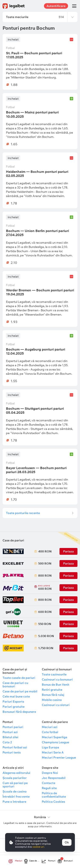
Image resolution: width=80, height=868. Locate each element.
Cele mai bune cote (16, 696)
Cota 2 (7, 742)
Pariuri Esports (13, 702)
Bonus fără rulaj (53, 695)
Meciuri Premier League (59, 758)
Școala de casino (15, 791)
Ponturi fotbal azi (15, 747)
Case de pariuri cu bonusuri (15, 685)
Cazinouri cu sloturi (56, 705)
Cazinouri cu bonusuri (57, 679)
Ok (67, 842)
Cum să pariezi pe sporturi (15, 785)
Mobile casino (52, 700)
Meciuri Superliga (55, 737)
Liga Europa (50, 747)
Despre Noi (50, 773)
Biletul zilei (10, 737)
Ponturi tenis (12, 752)
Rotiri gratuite (52, 690)
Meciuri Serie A (53, 752)
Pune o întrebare (14, 802)
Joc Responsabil (54, 778)
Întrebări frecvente (16, 797)
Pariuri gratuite (14, 707)
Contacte (49, 783)
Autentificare (56, 6)
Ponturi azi (10, 732)
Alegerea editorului (16, 773)
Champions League (55, 742)
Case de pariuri (13, 540)
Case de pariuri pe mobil (20, 691)
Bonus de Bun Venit (56, 685)
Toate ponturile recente (23, 513)
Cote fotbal (50, 732)
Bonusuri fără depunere (19, 712)
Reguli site (49, 788)
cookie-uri (38, 847)
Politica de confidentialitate (54, 795)
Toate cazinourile (54, 674)
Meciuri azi (50, 727)
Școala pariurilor (15, 778)
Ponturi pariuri (13, 727)
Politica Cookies (53, 802)
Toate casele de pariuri (19, 678)
